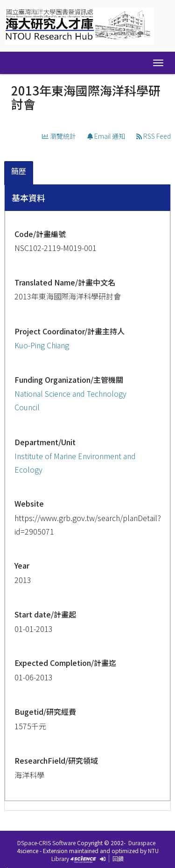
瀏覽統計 (59, 136)
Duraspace (142, 843)
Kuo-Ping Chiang (42, 345)
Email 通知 (106, 136)
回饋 (118, 858)
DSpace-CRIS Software (46, 843)
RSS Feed (154, 136)
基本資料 (28, 197)
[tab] (19, 173)
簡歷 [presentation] (19, 171)
